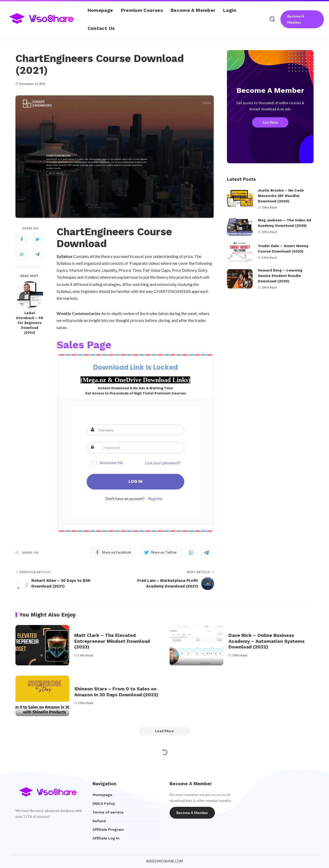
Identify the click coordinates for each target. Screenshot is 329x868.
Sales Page (84, 345)
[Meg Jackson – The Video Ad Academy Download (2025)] (240, 226)
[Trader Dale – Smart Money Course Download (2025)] (240, 252)
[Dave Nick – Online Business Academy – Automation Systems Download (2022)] (197, 645)
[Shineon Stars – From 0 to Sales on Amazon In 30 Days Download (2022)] (42, 696)
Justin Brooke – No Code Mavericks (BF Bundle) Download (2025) (281, 196)
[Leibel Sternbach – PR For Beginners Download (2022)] (30, 295)
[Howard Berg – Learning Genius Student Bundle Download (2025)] (240, 279)
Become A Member (296, 19)
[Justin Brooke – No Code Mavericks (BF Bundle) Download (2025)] (240, 199)
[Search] (272, 19)
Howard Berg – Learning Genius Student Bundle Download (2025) (280, 276)
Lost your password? (163, 463)
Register (156, 499)
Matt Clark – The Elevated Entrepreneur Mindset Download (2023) (112, 641)
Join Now (270, 122)
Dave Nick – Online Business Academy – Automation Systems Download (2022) (267, 641)
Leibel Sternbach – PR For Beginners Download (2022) (30, 323)
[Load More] (164, 731)
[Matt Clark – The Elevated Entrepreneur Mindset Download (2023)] (42, 645)
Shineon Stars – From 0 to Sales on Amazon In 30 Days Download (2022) (116, 692)
